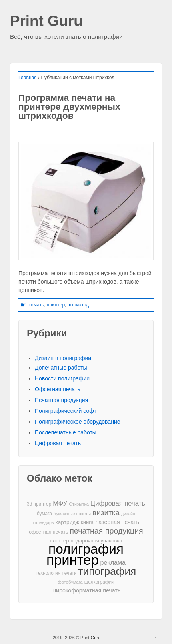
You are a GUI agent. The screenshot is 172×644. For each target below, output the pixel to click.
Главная (28, 78)
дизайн (128, 514)
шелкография (99, 582)
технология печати (56, 573)
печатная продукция (106, 531)
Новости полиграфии (62, 378)
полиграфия (86, 549)
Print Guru (46, 21)
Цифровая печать (58, 443)
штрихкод (78, 305)
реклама (113, 562)
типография (107, 571)
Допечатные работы (61, 368)
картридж (67, 522)
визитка (106, 513)
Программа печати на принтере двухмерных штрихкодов (69, 107)
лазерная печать (117, 522)
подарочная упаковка (96, 541)
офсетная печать (48, 532)
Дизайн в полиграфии (63, 358)
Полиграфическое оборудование (78, 422)
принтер (56, 305)
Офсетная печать (58, 389)
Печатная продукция (61, 400)
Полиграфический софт (66, 411)
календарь (43, 522)
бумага (44, 514)
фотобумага (70, 582)
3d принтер (39, 504)
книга (87, 522)
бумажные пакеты (72, 514)
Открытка (79, 504)
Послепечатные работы (66, 432)
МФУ (60, 503)
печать (37, 305)
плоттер (59, 541)
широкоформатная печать (86, 590)
